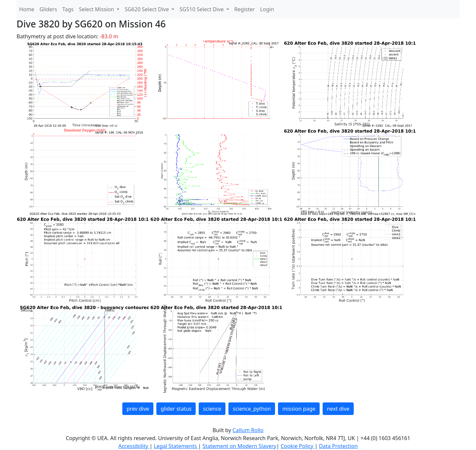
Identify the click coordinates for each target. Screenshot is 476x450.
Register (245, 9)
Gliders (48, 9)
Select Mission (97, 9)
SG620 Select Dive (147, 9)
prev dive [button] (138, 409)
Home (27, 9)
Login (267, 9)
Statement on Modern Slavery (239, 446)
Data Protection (338, 446)
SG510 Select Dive (202, 9)
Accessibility (134, 446)
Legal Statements (176, 446)
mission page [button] (299, 409)
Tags (68, 9)
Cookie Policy (298, 446)
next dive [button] (338, 409)
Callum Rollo (248, 430)
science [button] (212, 409)
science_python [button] (252, 409)
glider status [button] (176, 409)
